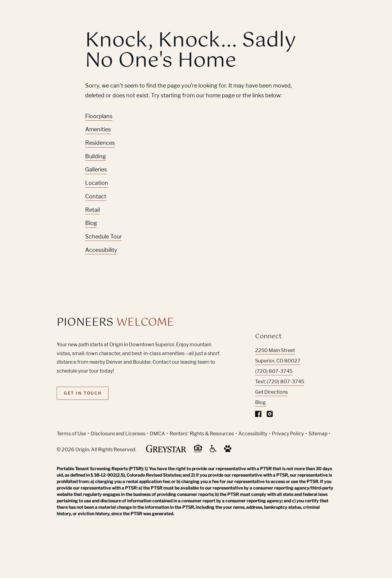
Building (96, 156)
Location (97, 183)
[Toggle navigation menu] (374, 17)
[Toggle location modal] (19, 559)
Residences (100, 143)
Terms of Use (71, 434)
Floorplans (99, 116)
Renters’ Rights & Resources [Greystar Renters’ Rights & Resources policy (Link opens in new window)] (202, 434)
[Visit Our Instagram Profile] (270, 415)
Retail (92, 210)
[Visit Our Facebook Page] (258, 415)
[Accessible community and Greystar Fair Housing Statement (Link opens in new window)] (213, 451)
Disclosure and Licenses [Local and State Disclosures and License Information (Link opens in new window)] (118, 434)
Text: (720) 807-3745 (280, 382)
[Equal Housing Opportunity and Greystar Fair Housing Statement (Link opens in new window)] (198, 451)
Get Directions (271, 392)
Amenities (98, 129)
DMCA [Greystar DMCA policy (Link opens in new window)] (157, 434)
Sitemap (318, 434)
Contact (96, 196)
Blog (91, 223)
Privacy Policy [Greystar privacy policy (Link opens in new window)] (288, 434)
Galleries (96, 169)
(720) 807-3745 (274, 371)
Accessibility (101, 250)
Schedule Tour (104, 236)
